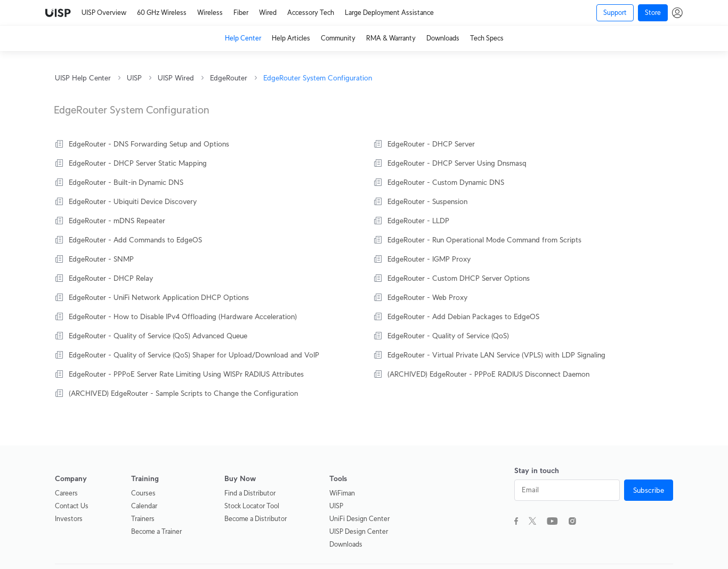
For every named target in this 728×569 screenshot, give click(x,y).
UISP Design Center (359, 531)
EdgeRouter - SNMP (101, 259)
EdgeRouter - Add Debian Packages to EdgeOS (463, 316)
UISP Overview (104, 13)
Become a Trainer (156, 531)
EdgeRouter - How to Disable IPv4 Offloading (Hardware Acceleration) (183, 316)
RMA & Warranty (391, 38)
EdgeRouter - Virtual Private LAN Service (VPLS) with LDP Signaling (496, 355)
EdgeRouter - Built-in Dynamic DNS (126, 182)
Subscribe (649, 490)
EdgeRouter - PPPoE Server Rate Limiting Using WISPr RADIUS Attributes (186, 374)
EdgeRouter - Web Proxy (427, 297)
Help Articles (291, 38)
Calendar (144, 506)
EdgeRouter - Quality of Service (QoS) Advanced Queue (158, 336)
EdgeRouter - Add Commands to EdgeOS (135, 240)
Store (653, 13)
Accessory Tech (311, 13)
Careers (66, 493)
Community (338, 38)
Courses (143, 493)
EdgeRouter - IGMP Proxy (429, 259)
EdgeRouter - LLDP (418, 221)
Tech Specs (487, 38)
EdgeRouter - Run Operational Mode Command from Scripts (484, 240)
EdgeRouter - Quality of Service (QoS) (448, 336)
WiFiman (342, 493)
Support (615, 13)
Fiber (241, 13)
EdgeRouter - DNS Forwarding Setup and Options (149, 144)
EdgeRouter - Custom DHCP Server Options (459, 278)
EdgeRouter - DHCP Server (431, 144)
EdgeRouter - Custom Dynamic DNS (446, 182)
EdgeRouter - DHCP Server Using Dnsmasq (457, 163)
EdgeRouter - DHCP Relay (111, 278)
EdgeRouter (229, 78)
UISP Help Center (83, 78)
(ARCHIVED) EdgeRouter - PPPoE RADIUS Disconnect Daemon (488, 374)
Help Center (243, 38)
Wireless (210, 13)
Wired (268, 13)
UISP (134, 78)
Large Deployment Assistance (389, 13)
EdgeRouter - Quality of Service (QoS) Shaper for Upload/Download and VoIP (194, 355)
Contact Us (72, 506)
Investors (69, 519)
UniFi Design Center (359, 519)
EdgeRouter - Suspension (427, 201)
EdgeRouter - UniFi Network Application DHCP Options (159, 297)
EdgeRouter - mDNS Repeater (117, 221)
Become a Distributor (256, 519)
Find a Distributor (250, 493)
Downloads (443, 38)
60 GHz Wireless (162, 13)
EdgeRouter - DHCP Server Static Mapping (138, 163)
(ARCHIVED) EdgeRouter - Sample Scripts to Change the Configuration (183, 393)
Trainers (143, 519)
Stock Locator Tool (252, 506)
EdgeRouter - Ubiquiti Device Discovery (133, 201)
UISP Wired (176, 78)
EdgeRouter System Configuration (318, 78)
